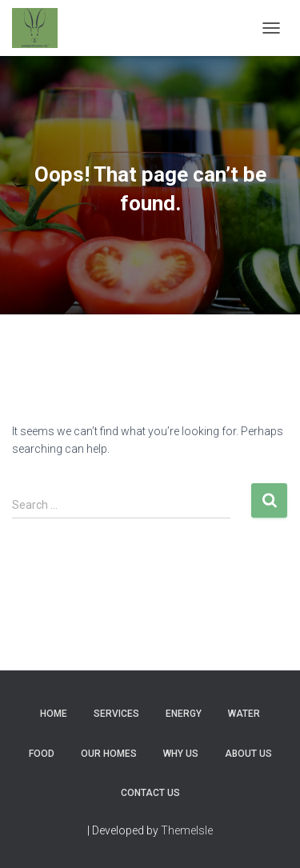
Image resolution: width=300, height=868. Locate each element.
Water (244, 714)
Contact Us (150, 793)
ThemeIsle (187, 830)
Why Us (181, 754)
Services (116, 714)
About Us (248, 754)
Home (54, 714)
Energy (184, 714)
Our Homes (109, 754)
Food (42, 754)
